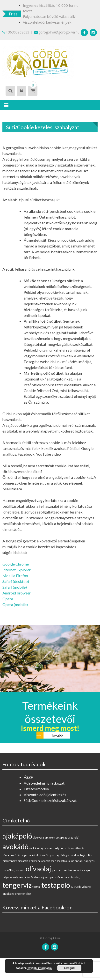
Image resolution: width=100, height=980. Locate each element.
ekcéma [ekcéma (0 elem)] (40, 855)
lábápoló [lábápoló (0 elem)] (45, 861)
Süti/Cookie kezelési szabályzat (50, 800)
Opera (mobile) (15, 604)
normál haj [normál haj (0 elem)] (9, 870)
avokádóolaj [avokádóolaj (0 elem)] (36, 848)
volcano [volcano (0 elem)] (86, 887)
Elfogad (69, 968)
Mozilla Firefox (15, 576)
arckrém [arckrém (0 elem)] (50, 837)
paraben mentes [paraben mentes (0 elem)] (62, 870)
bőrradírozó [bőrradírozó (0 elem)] (9, 855)
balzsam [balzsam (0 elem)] (48, 848)
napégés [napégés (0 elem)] (89, 861)
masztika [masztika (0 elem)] (62, 861)
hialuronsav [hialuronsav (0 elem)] (10, 861)
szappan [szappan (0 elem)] (50, 877)
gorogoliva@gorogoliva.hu (57, 32)
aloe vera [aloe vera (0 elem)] (38, 837)
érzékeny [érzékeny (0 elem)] (8, 894)
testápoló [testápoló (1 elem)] (56, 885)
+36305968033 (16, 32)
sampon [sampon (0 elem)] (87, 870)
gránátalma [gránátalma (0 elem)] (72, 855)
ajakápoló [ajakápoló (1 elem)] (17, 836)
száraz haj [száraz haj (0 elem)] (74, 877)
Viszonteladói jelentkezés (45, 795)
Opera (8, 599)
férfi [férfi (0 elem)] (62, 855)
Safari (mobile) (15, 587)
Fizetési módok (36, 789)
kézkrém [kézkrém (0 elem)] (34, 861)
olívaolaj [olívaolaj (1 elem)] (38, 869)
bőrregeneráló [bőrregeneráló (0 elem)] (26, 855)
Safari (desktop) (16, 581)
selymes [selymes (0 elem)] (7, 877)
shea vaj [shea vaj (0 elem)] (39, 877)
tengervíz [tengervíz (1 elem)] (17, 885)
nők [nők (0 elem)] (22, 870)
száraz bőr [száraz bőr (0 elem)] (61, 877)
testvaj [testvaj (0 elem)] (36, 887)
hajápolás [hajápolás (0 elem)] (86, 855)
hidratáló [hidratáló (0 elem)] (23, 861)
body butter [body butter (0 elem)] (61, 848)
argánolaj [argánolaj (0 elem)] (74, 837)
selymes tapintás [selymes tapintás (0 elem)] (23, 877)
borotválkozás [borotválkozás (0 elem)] (76, 848)
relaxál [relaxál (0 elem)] (77, 870)
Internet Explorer (17, 570)
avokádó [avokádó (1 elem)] (15, 846)
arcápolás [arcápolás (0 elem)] (61, 837)
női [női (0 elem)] (18, 870)
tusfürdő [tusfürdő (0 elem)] (76, 887)
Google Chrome (16, 564)
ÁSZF (28, 777)
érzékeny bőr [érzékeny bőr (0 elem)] (23, 894)
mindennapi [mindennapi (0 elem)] (76, 861)
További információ (39, 968)
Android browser (17, 593)
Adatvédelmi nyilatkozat (44, 783)
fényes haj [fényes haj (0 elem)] (52, 855)
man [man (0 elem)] (54, 861)
